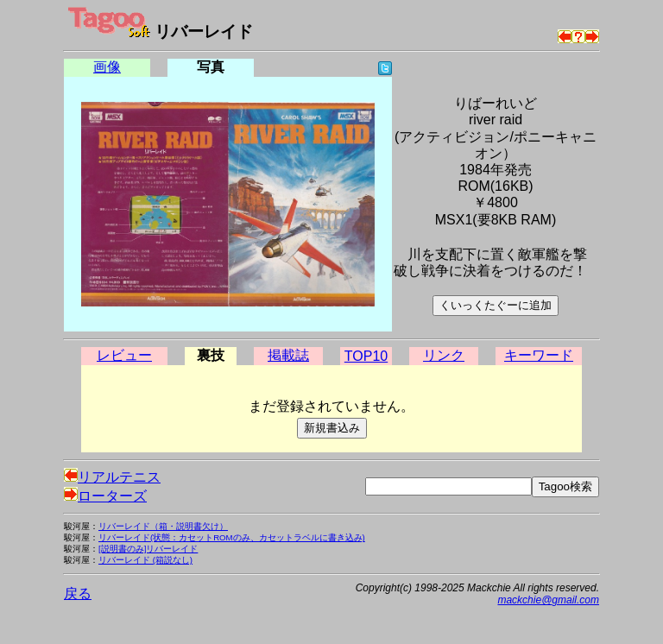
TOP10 (366, 356)
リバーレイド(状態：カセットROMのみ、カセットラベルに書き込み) (232, 537)
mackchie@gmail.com (548, 600)
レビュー (124, 355)
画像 (107, 67)
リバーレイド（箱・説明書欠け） (163, 526)
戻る (78, 593)
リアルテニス (112, 477)
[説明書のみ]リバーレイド (148, 549)
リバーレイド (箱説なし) (145, 560)
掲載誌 (288, 355)
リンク (444, 355)
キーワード (539, 355)
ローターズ (105, 496)
